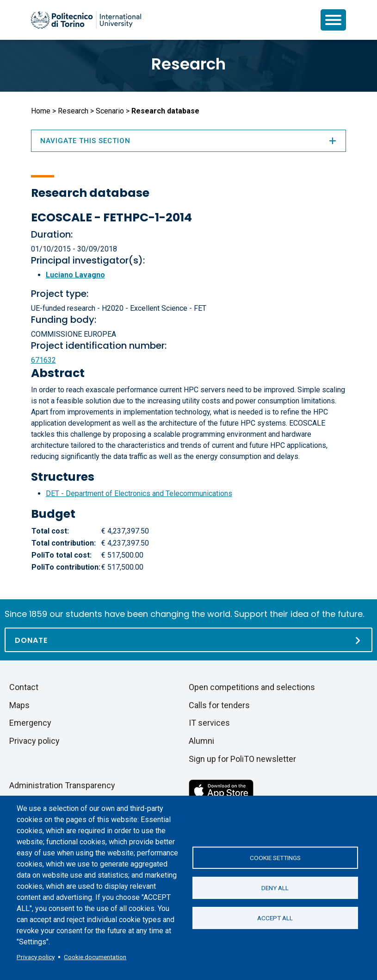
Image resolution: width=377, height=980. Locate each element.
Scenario (110, 111)
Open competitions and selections (252, 687)
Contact (24, 687)
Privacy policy (36, 957)
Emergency (30, 723)
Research (188, 64)
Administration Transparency (62, 785)
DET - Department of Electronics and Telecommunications (139, 493)
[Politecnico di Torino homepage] (86, 20)
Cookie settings (275, 858)
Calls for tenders (219, 705)
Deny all (275, 888)
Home (41, 111)
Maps (19, 705)
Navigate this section (189, 141)
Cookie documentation (95, 957)
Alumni (201, 741)
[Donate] (188, 640)
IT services (209, 723)
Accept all (275, 918)
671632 (43, 360)
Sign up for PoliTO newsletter (242, 759)
